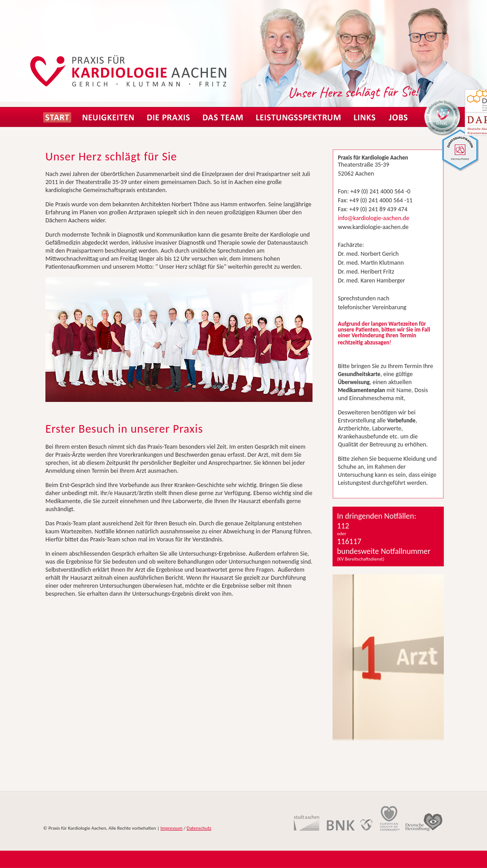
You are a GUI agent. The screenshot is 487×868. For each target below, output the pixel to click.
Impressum (171, 828)
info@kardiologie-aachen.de (373, 218)
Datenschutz (199, 828)
